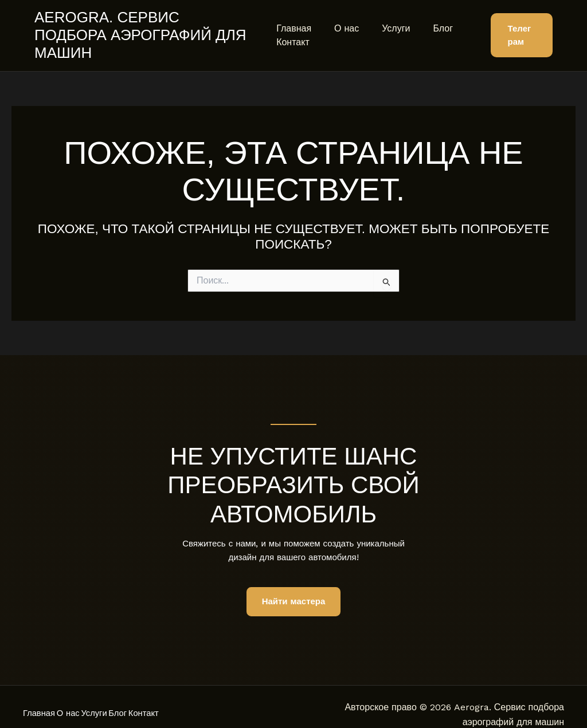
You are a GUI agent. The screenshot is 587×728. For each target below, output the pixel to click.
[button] (519, 27)
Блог (429, 19)
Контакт (293, 33)
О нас (342, 19)
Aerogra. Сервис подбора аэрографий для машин (145, 26)
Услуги (387, 19)
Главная (294, 19)
